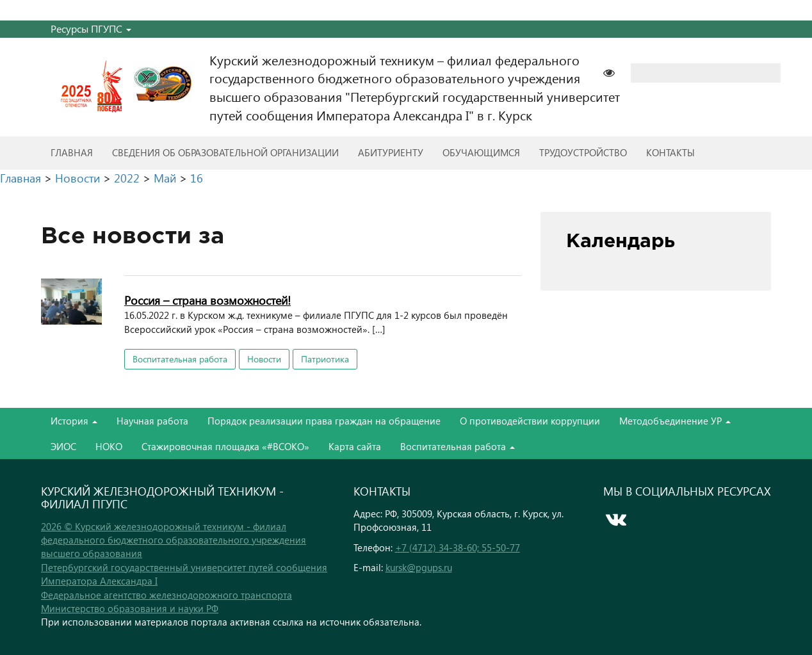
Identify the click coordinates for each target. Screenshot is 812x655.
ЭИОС (63, 446)
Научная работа (152, 421)
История (74, 421)
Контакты (670, 152)
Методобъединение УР (675, 421)
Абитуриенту (391, 152)
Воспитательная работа (180, 359)
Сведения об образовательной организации (225, 152)
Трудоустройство (583, 152)
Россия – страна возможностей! (207, 300)
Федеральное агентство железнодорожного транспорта (166, 595)
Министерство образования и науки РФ (130, 608)
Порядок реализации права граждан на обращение (324, 421)
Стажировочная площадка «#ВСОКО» (225, 446)
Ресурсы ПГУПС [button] (91, 28)
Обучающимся (481, 152)
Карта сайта (355, 446)
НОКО (109, 446)
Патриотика (325, 359)
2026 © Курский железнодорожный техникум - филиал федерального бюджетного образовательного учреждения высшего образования (174, 540)
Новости (264, 359)
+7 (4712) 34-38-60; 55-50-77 (458, 547)
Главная (72, 152)
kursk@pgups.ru (419, 567)
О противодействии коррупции (530, 421)
